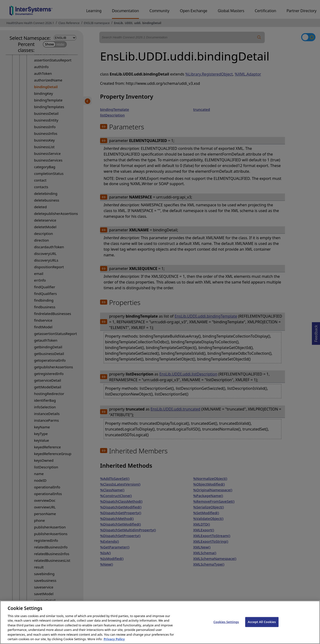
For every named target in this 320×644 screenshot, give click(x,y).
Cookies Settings (226, 627)
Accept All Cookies (262, 627)
